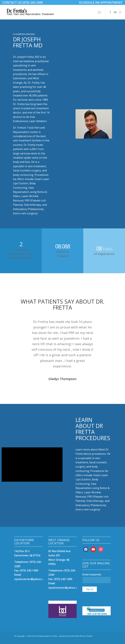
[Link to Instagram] (120, 12)
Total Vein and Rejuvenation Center (42, 636)
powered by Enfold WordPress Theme (76, 636)
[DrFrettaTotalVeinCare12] (31, 12)
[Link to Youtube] (115, 12)
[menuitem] (100, 2)
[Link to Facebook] (110, 12)
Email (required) (93, 574)
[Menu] (99, 12)
